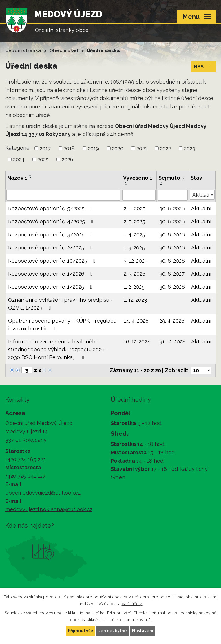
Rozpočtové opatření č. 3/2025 (52, 235)
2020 (118, 148)
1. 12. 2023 (135, 300)
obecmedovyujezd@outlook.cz (43, 493)
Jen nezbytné (113, 631)
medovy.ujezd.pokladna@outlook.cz (49, 509)
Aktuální (201, 208)
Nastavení (143, 631)
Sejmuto (171, 178)
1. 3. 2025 (134, 248)
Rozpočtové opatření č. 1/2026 (52, 274)
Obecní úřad (64, 51)
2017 (45, 148)
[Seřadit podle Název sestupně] (31, 177)
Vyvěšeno (138, 178)
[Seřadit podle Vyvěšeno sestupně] (126, 185)
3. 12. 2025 (136, 261)
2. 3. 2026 (135, 274)
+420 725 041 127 (25, 476)
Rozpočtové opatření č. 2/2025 (52, 248)
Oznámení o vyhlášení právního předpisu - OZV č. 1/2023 (60, 304)
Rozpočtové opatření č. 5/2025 (52, 208)
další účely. (132, 604)
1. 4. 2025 (134, 235)
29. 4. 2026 (172, 321)
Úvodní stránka (23, 51)
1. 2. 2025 (134, 287)
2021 (142, 148)
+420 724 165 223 (25, 459)
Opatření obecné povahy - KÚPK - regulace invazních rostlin (62, 325)
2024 (19, 159)
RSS (203, 66)
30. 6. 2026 (172, 208)
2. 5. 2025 (134, 221)
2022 (165, 148)
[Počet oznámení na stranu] (201, 370)
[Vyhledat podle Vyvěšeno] (139, 195)
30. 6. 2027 (172, 274)
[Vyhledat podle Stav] (202, 195)
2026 (67, 159)
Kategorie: (18, 148)
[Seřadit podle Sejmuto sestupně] (162, 185)
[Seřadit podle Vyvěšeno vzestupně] (126, 183)
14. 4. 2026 (136, 321)
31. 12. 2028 (172, 342)
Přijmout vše (81, 631)
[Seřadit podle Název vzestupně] (31, 175)
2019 (93, 148)
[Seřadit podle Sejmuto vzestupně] (162, 183)
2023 (190, 148)
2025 (43, 159)
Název (17, 178)
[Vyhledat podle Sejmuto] (172, 195)
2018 (69, 148)
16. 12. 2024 (137, 342)
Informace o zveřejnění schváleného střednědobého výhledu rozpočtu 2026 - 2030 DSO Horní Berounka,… (58, 349)
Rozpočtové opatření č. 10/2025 (53, 261)
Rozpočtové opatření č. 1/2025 (51, 287)
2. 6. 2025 (135, 208)
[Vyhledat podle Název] (63, 195)
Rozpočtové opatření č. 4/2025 (52, 221)
